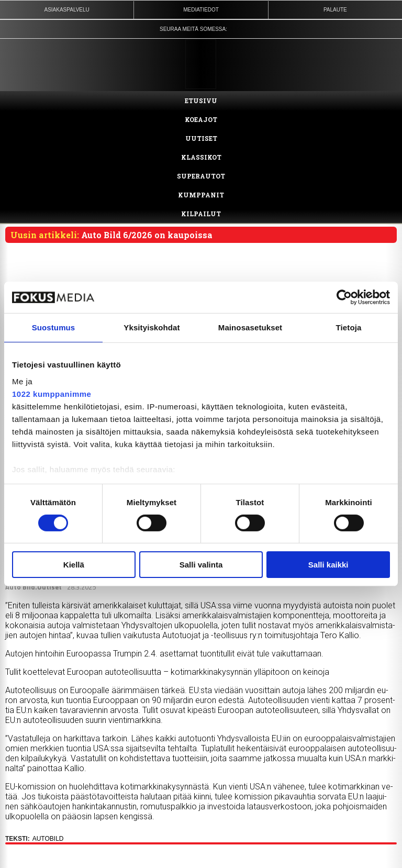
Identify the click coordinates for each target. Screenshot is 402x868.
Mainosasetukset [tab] (250, 327)
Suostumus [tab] (54, 327)
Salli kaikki (328, 565)
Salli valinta (201, 565)
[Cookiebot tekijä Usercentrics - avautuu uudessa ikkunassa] (344, 297)
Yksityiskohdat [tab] (152, 327)
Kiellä (74, 565)
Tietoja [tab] (349, 327)
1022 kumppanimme (52, 393)
